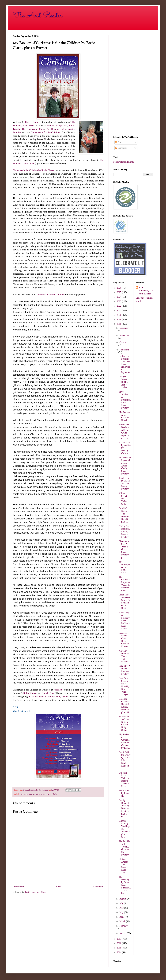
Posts (119, 142)
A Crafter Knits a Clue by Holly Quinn (49, 697)
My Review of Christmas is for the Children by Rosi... (125, 741)
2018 (119, 324)
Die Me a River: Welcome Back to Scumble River (124, 780)
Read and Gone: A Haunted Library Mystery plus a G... (125, 706)
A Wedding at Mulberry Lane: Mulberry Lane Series (124, 621)
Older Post (98, 887)
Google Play (48, 693)
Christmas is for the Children (45, 132)
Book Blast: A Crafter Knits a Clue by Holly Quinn (124, 723)
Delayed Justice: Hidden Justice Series (123, 382)
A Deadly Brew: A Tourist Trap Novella (124, 656)
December (124, 328)
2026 (119, 288)
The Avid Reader (38, 16)
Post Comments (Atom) (36, 892)
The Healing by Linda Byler (124, 793)
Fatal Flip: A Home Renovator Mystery (125, 670)
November (124, 335)
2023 (119, 301)
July (122, 903)
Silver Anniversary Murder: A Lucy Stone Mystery (125, 400)
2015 (119, 948)
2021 (119, 311)
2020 (119, 315)
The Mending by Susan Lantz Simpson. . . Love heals (125, 885)
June (122, 908)
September (124, 350)
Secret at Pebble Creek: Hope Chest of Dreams (124, 640)
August (123, 899)
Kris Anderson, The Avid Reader (146, 291)
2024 (119, 297)
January (123, 933)
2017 (119, 939)
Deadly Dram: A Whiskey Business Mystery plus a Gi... (124, 808)
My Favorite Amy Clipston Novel (124, 416)
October (123, 342)
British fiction (26, 794)
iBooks (34, 693)
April (122, 917)
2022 (119, 306)
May (122, 912)
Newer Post (19, 887)
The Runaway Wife (56, 129)
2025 (119, 292)
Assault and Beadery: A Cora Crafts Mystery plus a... (124, 431)
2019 (119, 319)
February (123, 926)
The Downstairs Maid (33, 129)
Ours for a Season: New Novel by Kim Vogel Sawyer (124, 687)
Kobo (26, 693)
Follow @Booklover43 (124, 162)
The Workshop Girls (57, 125)
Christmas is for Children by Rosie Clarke (34, 170)
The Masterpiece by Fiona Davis (125, 567)
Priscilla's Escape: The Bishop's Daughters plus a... (125, 515)
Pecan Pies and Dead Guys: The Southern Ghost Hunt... (125, 601)
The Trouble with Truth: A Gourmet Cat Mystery (124, 848)
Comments (121, 148)
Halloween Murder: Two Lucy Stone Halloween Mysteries (125, 364)
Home (59, 887)
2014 (119, 952)
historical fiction (39, 794)
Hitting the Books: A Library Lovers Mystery (124, 532)
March (123, 921)
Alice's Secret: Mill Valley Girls (123, 499)
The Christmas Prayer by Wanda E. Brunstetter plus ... (125, 584)
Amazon (58, 690)
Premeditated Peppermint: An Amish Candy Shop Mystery (125, 466)
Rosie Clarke (32, 122)
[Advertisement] (133, 83)
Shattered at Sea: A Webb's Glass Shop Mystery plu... (124, 549)
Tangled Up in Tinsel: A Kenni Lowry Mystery (124, 483)
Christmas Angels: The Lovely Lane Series (124, 866)
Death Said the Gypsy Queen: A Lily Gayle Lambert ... (125, 760)
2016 (119, 943)
